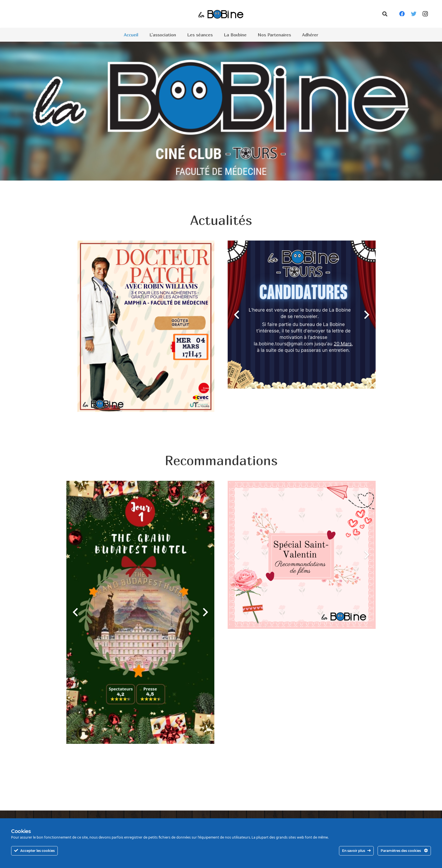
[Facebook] (402, 14)
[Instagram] (425, 14)
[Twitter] (414, 14)
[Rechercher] (385, 14)
